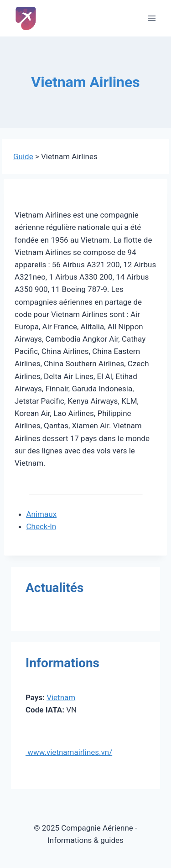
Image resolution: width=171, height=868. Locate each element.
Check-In (41, 526)
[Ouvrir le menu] (152, 18)
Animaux (42, 514)
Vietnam (61, 697)
